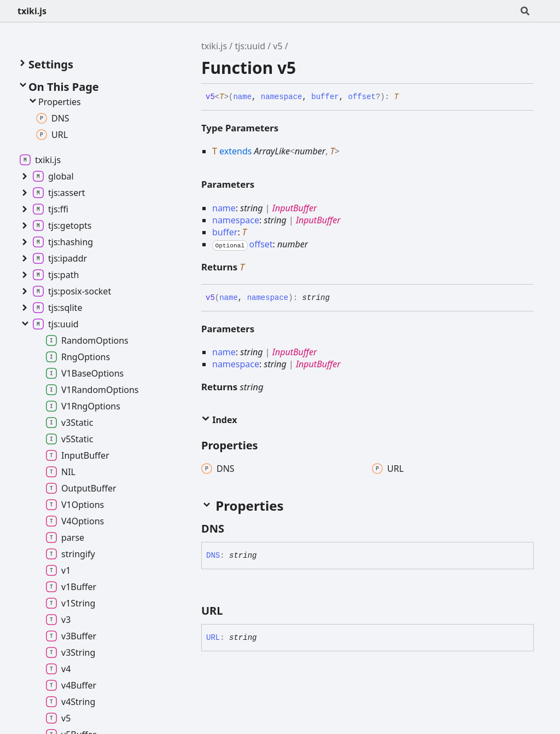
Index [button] (219, 420)
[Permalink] (407, 97)
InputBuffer (295, 208)
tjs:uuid (250, 46)
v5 (278, 46)
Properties (54, 102)
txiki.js (32, 11)
